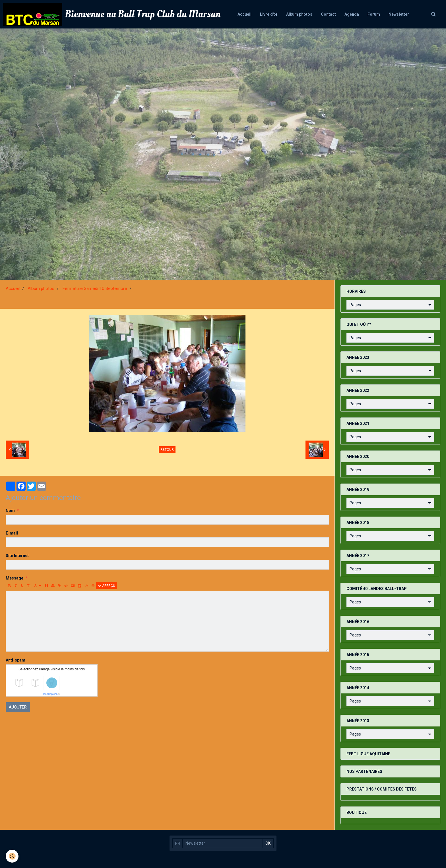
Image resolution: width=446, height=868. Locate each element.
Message (15, 578)
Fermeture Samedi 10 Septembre (95, 288)
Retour (167, 450)
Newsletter (399, 14)
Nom (10, 511)
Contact (328, 14)
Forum (374, 14)
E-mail (12, 533)
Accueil (244, 14)
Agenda (352, 14)
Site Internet (17, 556)
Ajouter (18, 707)
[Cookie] (12, 856)
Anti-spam (16, 660)
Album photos (299, 14)
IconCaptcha (50, 694)
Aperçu (107, 586)
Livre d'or (269, 14)
